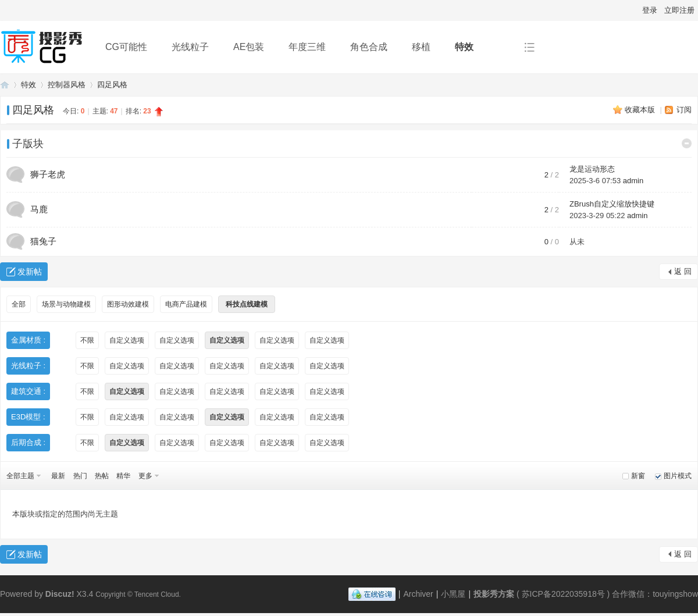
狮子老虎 (48, 174)
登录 (650, 10)
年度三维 (307, 47)
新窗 (638, 476)
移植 (421, 47)
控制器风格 (67, 85)
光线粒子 (190, 47)
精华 (123, 476)
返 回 (683, 271)
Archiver (418, 594)
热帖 (102, 476)
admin (633, 181)
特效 (464, 47)
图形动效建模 (128, 304)
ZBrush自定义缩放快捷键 (612, 204)
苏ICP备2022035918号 (563, 594)
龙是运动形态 (592, 169)
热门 (80, 476)
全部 (19, 304)
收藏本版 (641, 110)
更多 (145, 476)
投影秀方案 (5, 85)
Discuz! (60, 594)
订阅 (684, 110)
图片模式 (678, 476)
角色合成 (369, 47)
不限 (87, 340)
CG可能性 (126, 47)
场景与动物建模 (66, 304)
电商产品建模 (186, 304)
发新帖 (30, 272)
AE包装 (249, 47)
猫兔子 (43, 241)
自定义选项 (127, 340)
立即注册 (679, 10)
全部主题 (20, 476)
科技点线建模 (247, 304)
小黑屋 (453, 594)
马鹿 (39, 209)
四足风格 (112, 85)
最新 (58, 476)
